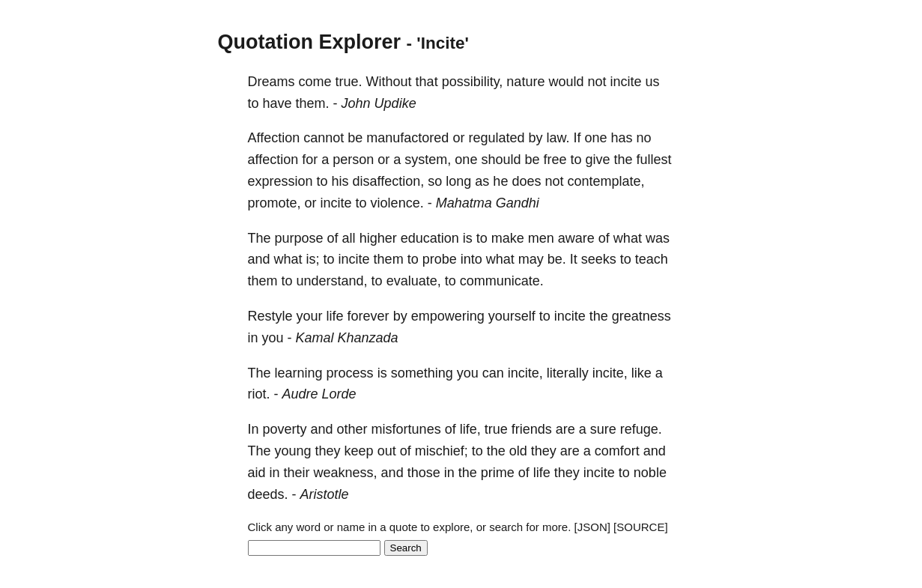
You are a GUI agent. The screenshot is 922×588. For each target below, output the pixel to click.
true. (349, 82)
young (293, 451)
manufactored (407, 138)
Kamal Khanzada (347, 338)
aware (576, 238)
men (541, 238)
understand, (332, 281)
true (496, 429)
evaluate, (414, 281)
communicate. (502, 281)
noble (650, 473)
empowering (448, 316)
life (335, 316)
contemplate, (606, 181)
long (458, 181)
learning (299, 373)
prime (498, 473)
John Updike (379, 103)
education (430, 238)
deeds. (268, 494)
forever (369, 316)
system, (428, 160)
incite (625, 82)
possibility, (473, 82)
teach (652, 259)
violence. (397, 203)
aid (257, 473)
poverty (285, 429)
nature (525, 82)
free (555, 160)
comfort (617, 451)
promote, (275, 203)
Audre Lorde (319, 394)
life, (470, 429)
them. (313, 103)
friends (532, 429)
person (353, 160)
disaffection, (389, 181)
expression (280, 181)
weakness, (346, 473)
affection (273, 160)
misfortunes (406, 429)
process (350, 373)
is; (313, 259)
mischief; (442, 451)
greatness (642, 316)
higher (378, 238)
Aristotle (325, 494)
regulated (496, 138)
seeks (599, 259)
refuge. (641, 429)
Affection (274, 138)
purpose (299, 238)
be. (557, 259)
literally (568, 373)
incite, (525, 373)
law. (558, 138)
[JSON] (592, 527)
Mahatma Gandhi (488, 203)
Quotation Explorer (310, 42)
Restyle (270, 316)
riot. (259, 394)
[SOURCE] (641, 527)
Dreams (272, 82)
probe (440, 259)
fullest (654, 160)
